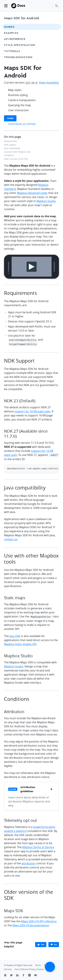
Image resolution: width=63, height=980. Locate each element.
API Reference (15, 39)
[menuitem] (57, 6)
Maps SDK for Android (22, 18)
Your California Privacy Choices (29, 968)
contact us (11, 538)
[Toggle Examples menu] (55, 33)
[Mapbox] (14, 6)
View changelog (49, 83)
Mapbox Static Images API (20, 643)
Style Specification (26, 45)
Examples (11, 33)
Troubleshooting (25, 57)
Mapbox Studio (46, 201)
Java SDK (15, 635)
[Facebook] (25, 974)
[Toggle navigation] (6, 6)
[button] (57, 6)
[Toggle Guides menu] (55, 27)
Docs (21, 5)
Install (10, 118)
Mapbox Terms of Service (38, 846)
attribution (29, 862)
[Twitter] (13, 974)
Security (8, 968)
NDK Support (10, 144)
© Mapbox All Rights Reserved (18, 964)
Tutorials (18, 51)
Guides (9, 27)
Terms (38, 964)
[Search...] (49, 6)
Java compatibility (12, 148)
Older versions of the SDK (16, 159)
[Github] (7, 974)
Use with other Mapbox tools (17, 151)
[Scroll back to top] (50, 967)
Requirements (11, 141)
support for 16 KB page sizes (32, 410)
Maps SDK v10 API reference (39, 920)
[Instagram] (31, 974)
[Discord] (37, 974)
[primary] (41, 943)
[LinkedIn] (19, 974)
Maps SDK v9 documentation (31, 924)
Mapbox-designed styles (32, 193)
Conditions (9, 155)
